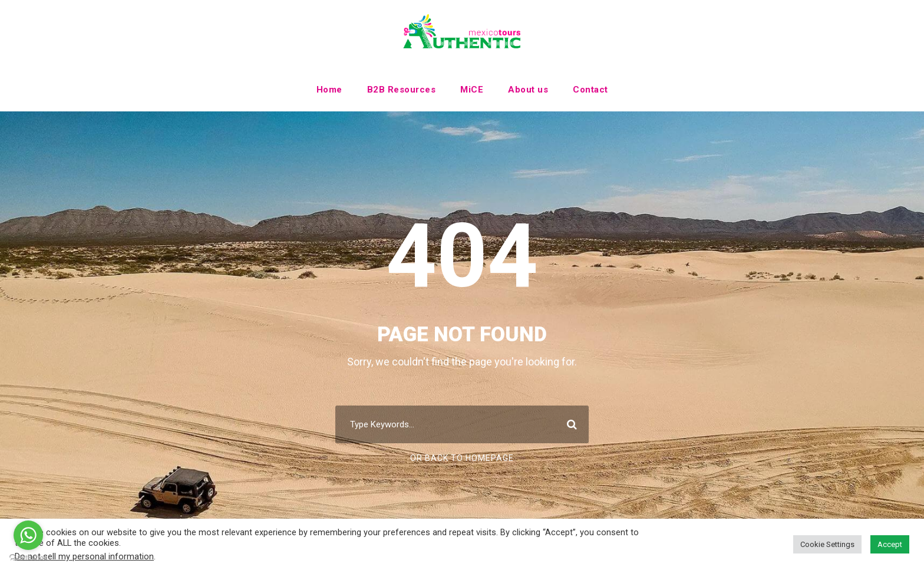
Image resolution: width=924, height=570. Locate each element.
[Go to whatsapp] (28, 535)
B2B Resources (402, 90)
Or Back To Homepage (462, 458)
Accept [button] (890, 544)
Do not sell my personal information (84, 556)
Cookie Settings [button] (827, 544)
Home (329, 90)
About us (528, 90)
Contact (590, 90)
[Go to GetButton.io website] (28, 558)
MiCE (472, 90)
